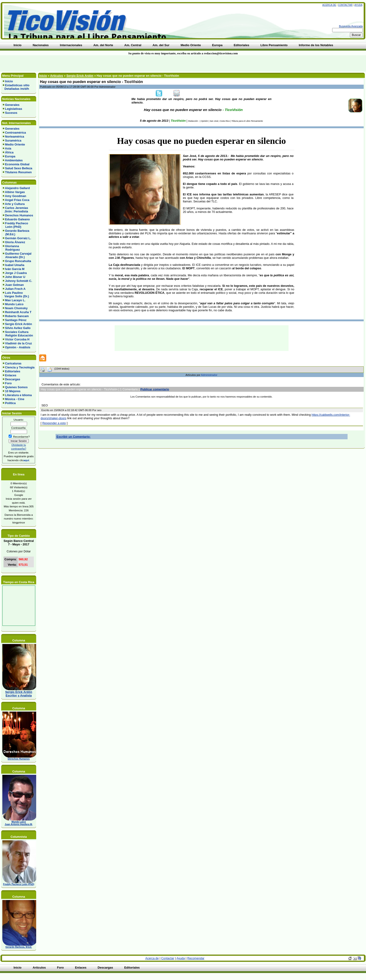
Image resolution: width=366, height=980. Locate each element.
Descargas (13, 379)
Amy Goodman (16, 196)
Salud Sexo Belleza (19, 168)
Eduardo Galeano (18, 219)
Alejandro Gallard (17, 188)
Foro (8, 383)
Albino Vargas (15, 192)
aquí (26, 460)
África (9, 152)
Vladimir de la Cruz (19, 343)
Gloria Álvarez (15, 242)
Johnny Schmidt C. (19, 281)
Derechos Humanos (19, 215)
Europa (10, 156)
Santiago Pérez (16, 320)
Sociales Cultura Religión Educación (18, 334)
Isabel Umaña (15, 265)
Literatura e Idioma (19, 395)
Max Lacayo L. (15, 300)
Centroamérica (16, 133)
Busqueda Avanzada (351, 26)
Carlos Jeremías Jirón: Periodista (15, 210)
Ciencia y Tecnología (20, 367)
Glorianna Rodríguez (11, 248)
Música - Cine (15, 399)
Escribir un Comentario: (74, 437)
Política (11, 403)
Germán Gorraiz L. (18, 238)
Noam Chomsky (16, 308)
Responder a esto (54, 423)
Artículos (57, 76)
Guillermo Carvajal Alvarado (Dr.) (17, 255)
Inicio (9, 81)
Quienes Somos (16, 387)
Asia (8, 148)
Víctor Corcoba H (17, 339)
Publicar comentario (155, 389)
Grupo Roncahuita (18, 261)
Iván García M (15, 269)
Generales (12, 105)
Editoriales (13, 371)
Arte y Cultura (15, 204)
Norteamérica (15, 137)
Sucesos (11, 113)
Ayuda (358, 5)
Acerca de (329, 5)
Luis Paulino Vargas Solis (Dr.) (16, 294)
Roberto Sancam (17, 316)
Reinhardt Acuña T (18, 312)
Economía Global (17, 164)
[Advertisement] (88, 63)
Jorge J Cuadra (16, 273)
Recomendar (196, 958)
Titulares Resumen (18, 172)
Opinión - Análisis (18, 347)
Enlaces (11, 375)
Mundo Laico (14, 304)
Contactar (345, 5)
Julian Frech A (15, 289)
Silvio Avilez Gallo (18, 328)
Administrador (209, 375)
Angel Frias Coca (17, 200)
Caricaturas (13, 363)
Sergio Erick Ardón (19, 324)
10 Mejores (13, 391)
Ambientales (14, 160)
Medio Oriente (15, 144)
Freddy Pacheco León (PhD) (15, 225)
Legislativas (14, 109)
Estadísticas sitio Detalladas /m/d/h (16, 87)
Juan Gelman (14, 285)
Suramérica (13, 140)
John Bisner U (15, 277)
